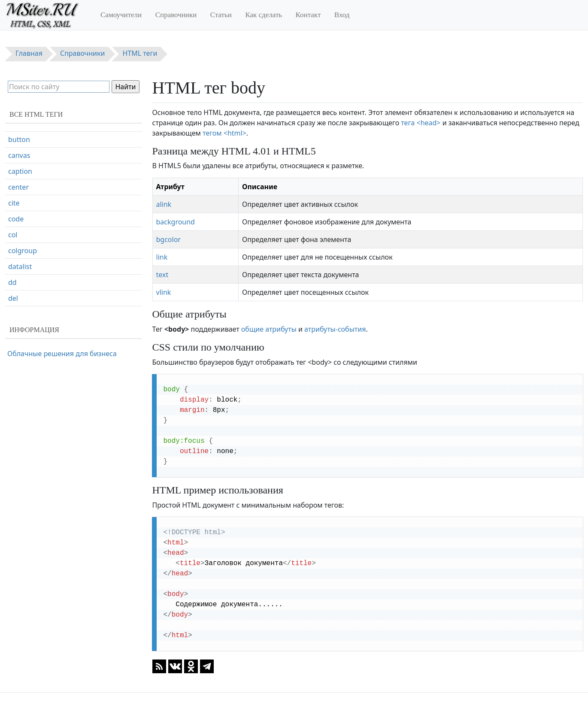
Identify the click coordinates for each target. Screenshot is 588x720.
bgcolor (168, 239)
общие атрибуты (269, 329)
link (162, 257)
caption (20, 200)
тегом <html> (224, 133)
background (176, 222)
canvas (19, 184)
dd (12, 311)
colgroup (23, 279)
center (18, 215)
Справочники (176, 15)
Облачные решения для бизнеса (62, 354)
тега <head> (421, 123)
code (16, 247)
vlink (164, 292)
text (162, 275)
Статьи (221, 15)
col (13, 263)
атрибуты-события (335, 329)
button (19, 168)
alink (164, 204)
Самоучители (121, 15)
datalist (20, 295)
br (12, 152)
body (16, 136)
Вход (342, 15)
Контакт (308, 15)
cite (14, 231)
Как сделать (264, 15)
